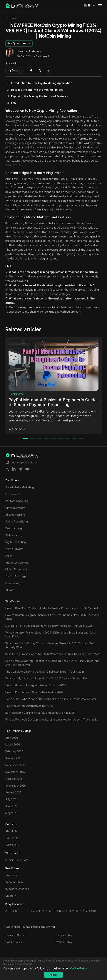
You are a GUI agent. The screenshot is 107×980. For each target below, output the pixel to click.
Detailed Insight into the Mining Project (37, 90)
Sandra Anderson (30, 51)
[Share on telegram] (21, 469)
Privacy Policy (64, 935)
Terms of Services (16, 935)
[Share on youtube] (27, 469)
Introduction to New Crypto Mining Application (42, 83)
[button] (89, 6)
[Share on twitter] (7, 469)
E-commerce (16, 394)
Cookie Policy (14, 942)
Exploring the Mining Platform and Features (40, 96)
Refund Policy (64, 942)
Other (93, 911)
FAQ (14, 103)
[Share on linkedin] (14, 469)
